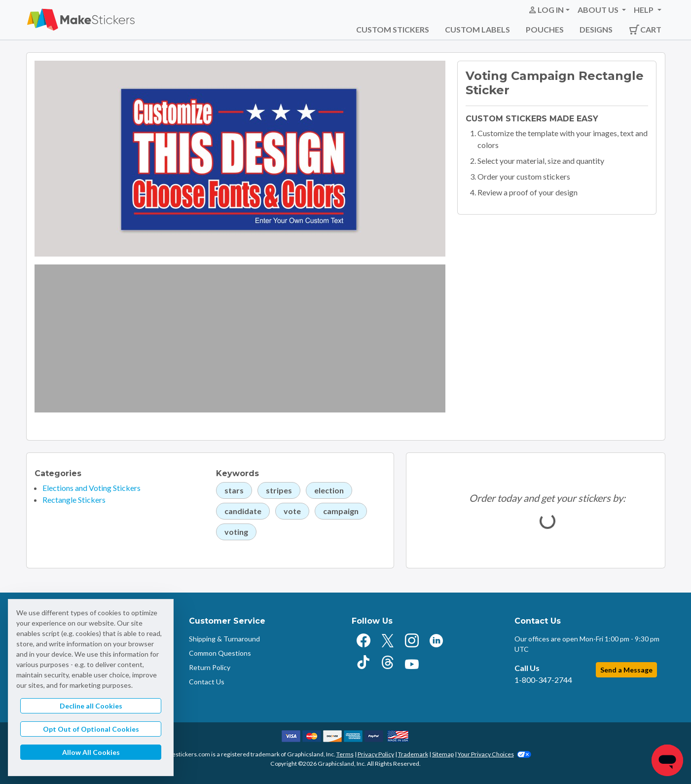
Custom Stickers (393, 29)
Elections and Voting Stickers (91, 488)
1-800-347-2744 (543, 680)
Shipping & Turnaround (224, 639)
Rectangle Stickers (74, 500)
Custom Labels (477, 29)
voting (236, 532)
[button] (549, 10)
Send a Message (626, 670)
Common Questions (220, 653)
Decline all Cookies (91, 706)
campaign (341, 511)
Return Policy (210, 667)
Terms (345, 754)
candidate (243, 511)
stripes (279, 490)
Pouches (545, 29)
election (329, 490)
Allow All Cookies (91, 752)
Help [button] (644, 10)
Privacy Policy (376, 754)
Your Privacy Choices (494, 754)
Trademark (413, 754)
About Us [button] (599, 10)
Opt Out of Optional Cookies (91, 729)
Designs (596, 29)
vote (292, 511)
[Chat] (667, 760)
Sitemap (443, 754)
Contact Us (207, 682)
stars (234, 490)
